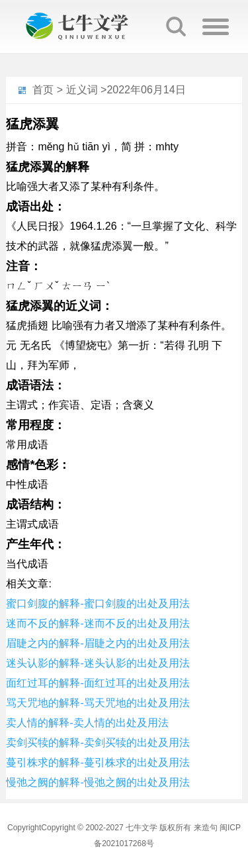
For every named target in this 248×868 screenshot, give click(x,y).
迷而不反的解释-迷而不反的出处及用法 (98, 623)
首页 (43, 90)
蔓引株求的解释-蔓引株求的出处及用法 (98, 762)
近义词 (82, 90)
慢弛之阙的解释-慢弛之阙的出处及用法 (98, 782)
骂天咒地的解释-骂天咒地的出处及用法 (98, 703)
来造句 (206, 828)
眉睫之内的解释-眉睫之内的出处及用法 (98, 643)
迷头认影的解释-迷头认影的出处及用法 (98, 663)
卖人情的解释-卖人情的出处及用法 (87, 723)
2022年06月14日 (146, 90)
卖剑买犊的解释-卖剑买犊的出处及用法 (98, 743)
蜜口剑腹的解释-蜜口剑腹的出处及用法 (98, 603)
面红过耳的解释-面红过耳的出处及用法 (98, 683)
